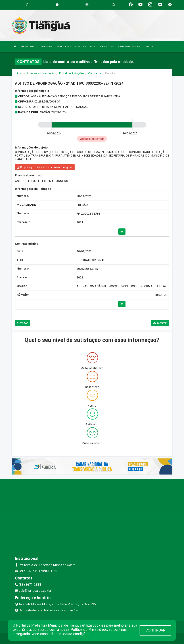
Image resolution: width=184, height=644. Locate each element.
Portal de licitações (72, 73)
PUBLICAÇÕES (107, 47)
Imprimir (160, 323)
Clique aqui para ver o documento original (45, 167)
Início (19, 73)
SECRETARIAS (64, 47)
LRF (93, 47)
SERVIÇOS (80, 47)
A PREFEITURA (27, 47)
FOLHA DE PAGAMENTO (129, 47)
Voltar (22, 323)
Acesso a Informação (41, 73)
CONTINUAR (155, 630)
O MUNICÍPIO (46, 47)
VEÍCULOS (149, 47)
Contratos (95, 73)
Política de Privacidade (89, 630)
